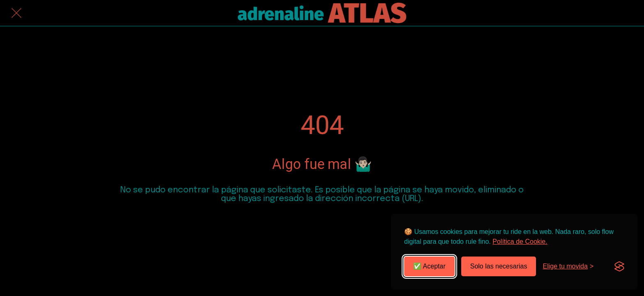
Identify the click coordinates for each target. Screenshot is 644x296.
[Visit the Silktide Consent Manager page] (619, 266)
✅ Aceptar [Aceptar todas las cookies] (429, 266)
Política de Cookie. (520, 242)
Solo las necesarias (499, 266)
